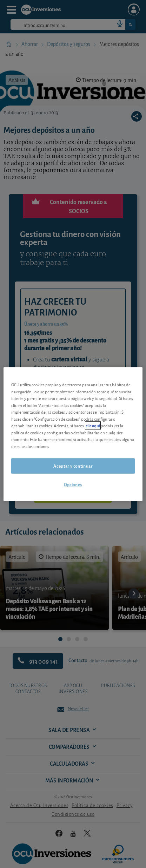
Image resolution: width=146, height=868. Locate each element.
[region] (73, 434)
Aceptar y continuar (73, 466)
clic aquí (93, 425)
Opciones (73, 485)
